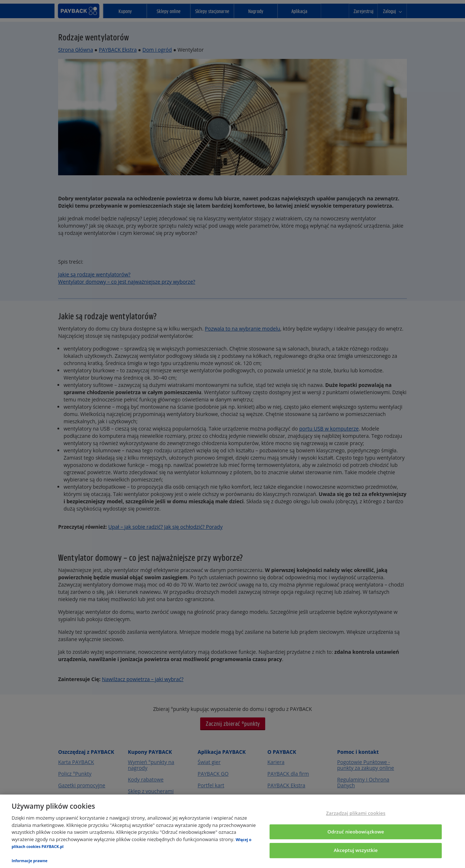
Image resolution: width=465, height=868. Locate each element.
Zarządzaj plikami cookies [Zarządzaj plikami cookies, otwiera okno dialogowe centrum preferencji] (355, 813)
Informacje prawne (30, 861)
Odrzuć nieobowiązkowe (356, 832)
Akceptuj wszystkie (356, 851)
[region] (232, 831)
